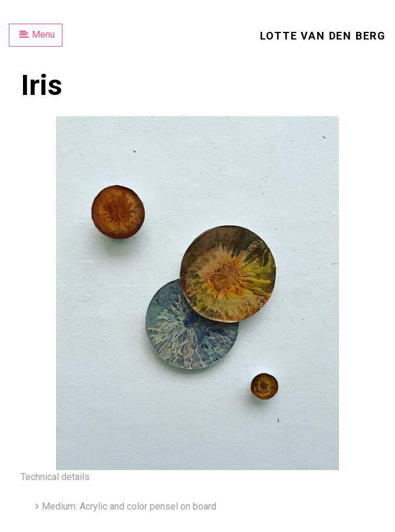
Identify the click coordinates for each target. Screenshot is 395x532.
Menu (37, 35)
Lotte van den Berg (323, 36)
